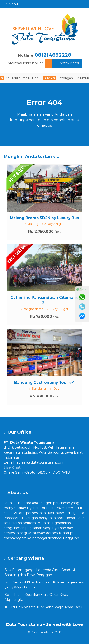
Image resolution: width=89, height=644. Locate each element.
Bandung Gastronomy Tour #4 (44, 383)
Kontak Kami (62, 63)
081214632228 (53, 55)
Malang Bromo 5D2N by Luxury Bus (44, 218)
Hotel (73, 170)
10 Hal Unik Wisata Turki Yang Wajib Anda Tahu (43, 607)
